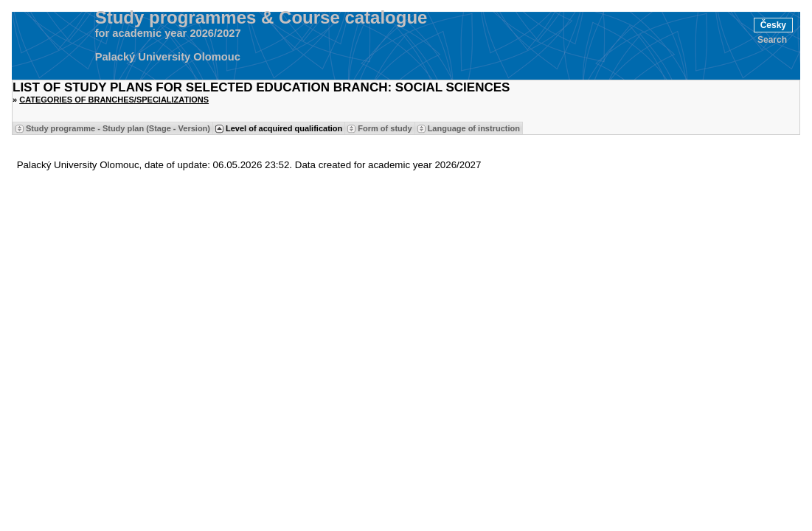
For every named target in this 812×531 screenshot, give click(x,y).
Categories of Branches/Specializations (114, 100)
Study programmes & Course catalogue (261, 18)
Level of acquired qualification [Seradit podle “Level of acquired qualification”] (284, 128)
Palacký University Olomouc (168, 57)
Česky (773, 25)
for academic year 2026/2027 (168, 33)
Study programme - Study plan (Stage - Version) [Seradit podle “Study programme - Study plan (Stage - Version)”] (118, 128)
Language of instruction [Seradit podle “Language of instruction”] (474, 128)
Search (772, 40)
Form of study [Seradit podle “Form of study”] (385, 128)
